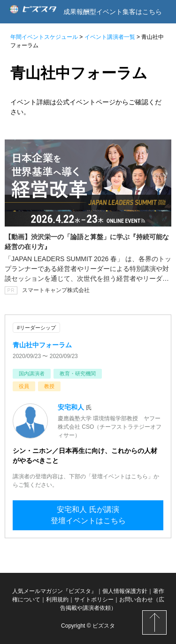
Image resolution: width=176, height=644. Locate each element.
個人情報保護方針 (125, 591)
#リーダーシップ (36, 328)
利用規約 (57, 600)
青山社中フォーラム (42, 345)
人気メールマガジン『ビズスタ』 (54, 591)
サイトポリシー (94, 600)
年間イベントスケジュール (44, 37)
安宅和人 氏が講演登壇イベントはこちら (88, 515)
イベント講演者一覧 (110, 37)
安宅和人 (72, 407)
